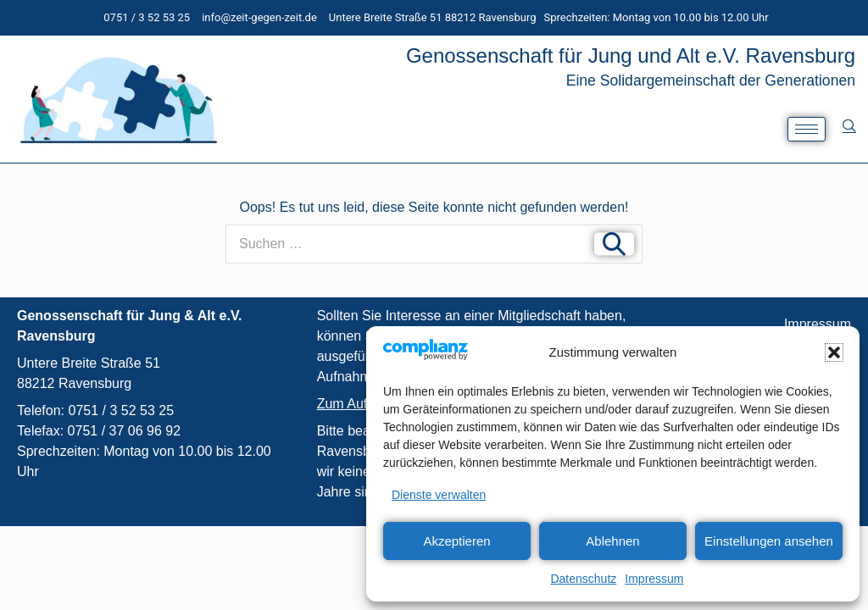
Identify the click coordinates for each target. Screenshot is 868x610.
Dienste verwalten (439, 495)
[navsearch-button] (849, 125)
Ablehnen (612, 541)
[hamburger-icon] (807, 129)
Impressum (654, 579)
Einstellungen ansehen (769, 541)
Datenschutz (583, 579)
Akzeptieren (456, 541)
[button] (834, 352)
